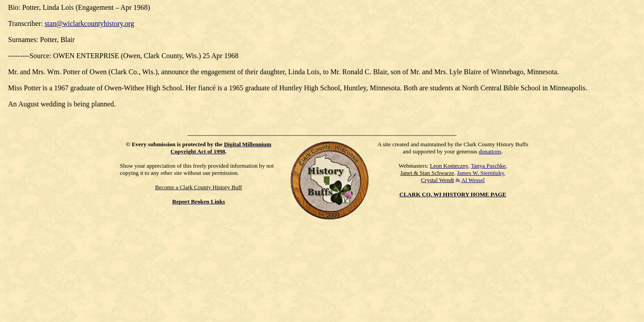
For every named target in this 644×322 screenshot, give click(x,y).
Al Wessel (473, 180)
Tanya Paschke (488, 166)
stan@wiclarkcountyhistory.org (89, 23)
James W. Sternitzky (481, 173)
